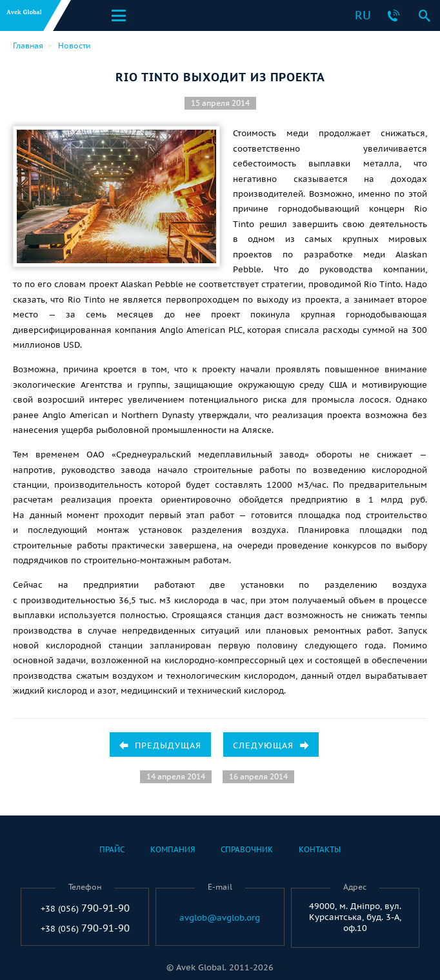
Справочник (247, 849)
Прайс (112, 849)
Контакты (320, 849)
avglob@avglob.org (220, 918)
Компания (173, 849)
